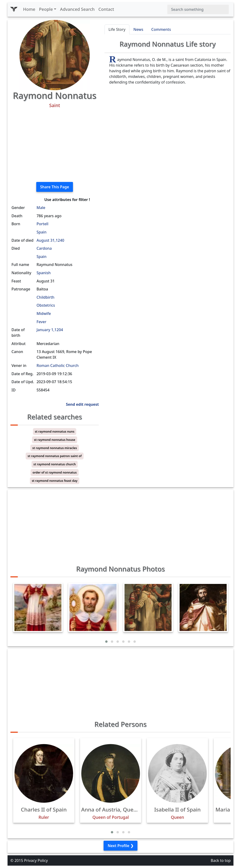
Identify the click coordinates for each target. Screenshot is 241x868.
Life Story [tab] (117, 29)
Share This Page (55, 187)
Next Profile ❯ (120, 846)
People (46, 9)
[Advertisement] (55, 145)
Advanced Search (77, 9)
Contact (106, 9)
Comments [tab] (161, 29)
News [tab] (138, 29)
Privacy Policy (36, 860)
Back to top (221, 860)
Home (29, 9)
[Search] (198, 9)
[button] (106, 642)
